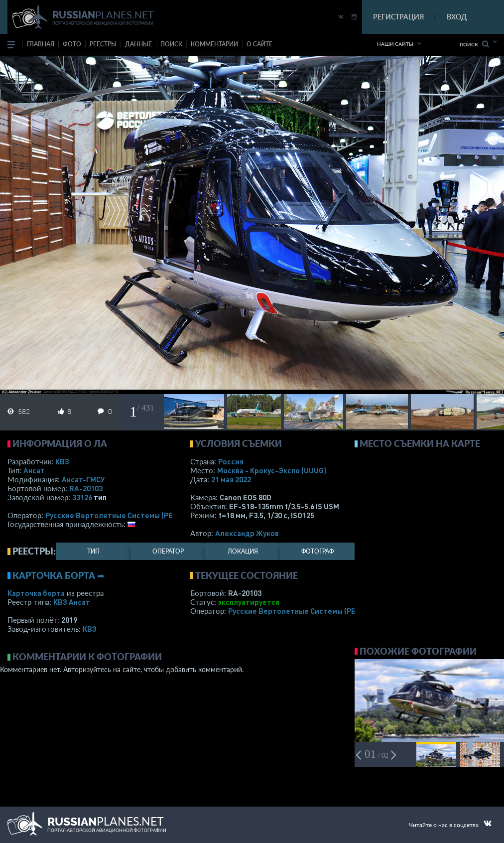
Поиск (474, 44)
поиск (171, 44)
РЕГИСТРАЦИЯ (398, 17)
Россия (231, 461)
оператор (168, 551)
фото (72, 44)
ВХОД (457, 17)
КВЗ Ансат (72, 602)
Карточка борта (36, 593)
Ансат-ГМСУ (83, 479)
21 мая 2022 (231, 479)
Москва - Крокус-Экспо (272, 470)
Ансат (34, 470)
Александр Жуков (247, 533)
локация (243, 551)
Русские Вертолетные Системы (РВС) (113, 515)
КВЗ (62, 461)
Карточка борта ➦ (59, 575)
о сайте (259, 44)
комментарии (214, 44)
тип (100, 497)
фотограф (317, 551)
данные (138, 44)
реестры (103, 44)
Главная (41, 44)
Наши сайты (395, 44)
